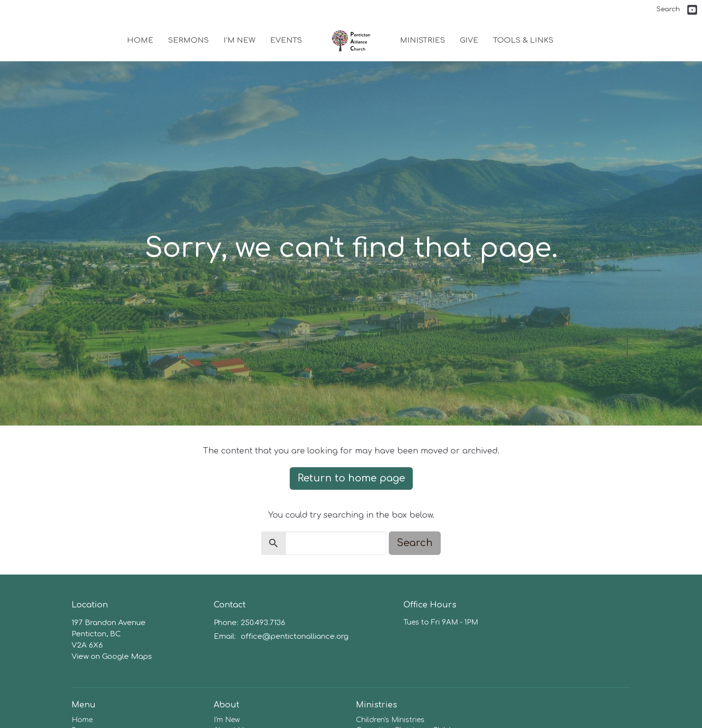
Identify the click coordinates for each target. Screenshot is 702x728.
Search (668, 9)
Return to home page (351, 478)
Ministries (423, 40)
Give (469, 40)
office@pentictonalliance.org (295, 637)
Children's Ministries (390, 720)
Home (140, 40)
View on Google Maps (112, 657)
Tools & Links (523, 40)
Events (286, 40)
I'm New (239, 40)
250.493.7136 (263, 623)
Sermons (188, 40)
